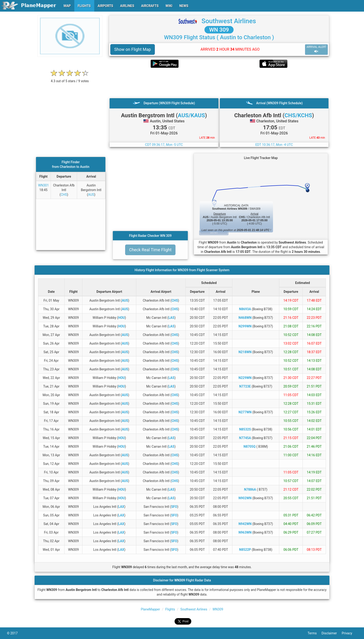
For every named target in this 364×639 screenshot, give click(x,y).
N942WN (245, 524)
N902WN (245, 498)
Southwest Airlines (229, 21)
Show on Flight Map (133, 49)
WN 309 (219, 30)
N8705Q (250, 447)
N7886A (250, 489)
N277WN (245, 412)
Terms (315, 633)
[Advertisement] (219, 83)
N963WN (245, 532)
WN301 (43, 185)
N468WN (245, 318)
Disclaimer (332, 633)
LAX (121, 507)
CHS (64, 195)
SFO (174, 507)
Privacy (349, 633)
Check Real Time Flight (150, 250)
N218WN (245, 352)
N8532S (245, 429)
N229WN (245, 378)
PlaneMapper (151, 609)
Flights (170, 609)
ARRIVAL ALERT (316, 49)
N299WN (245, 326)
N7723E (245, 386)
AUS (91, 195)
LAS (172, 318)
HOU (122, 318)
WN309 (218, 609)
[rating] (70, 79)
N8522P (245, 550)
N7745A (245, 438)
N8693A (245, 309)
